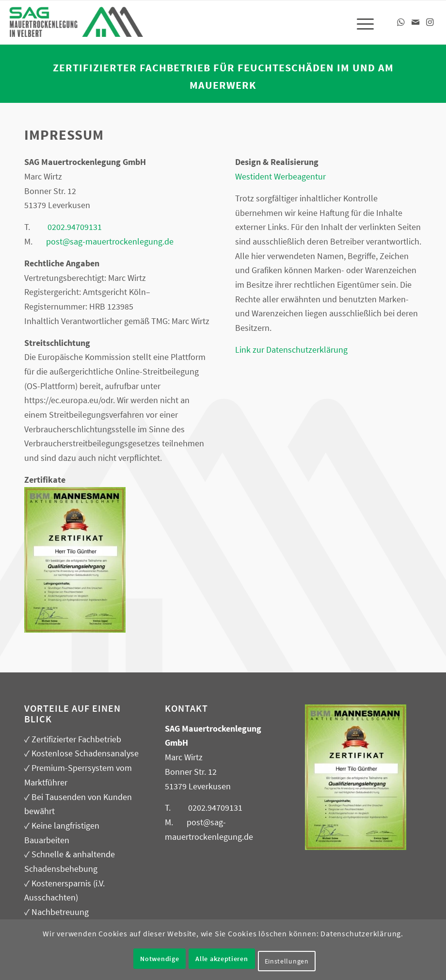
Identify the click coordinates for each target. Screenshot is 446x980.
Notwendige (159, 959)
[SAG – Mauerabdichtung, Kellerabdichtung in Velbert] (94, 22)
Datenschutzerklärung (361, 933)
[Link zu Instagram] (430, 22)
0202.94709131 (75, 227)
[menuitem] (360, 22)
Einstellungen (287, 961)
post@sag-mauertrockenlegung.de (110, 241)
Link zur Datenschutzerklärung (291, 350)
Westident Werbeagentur (280, 176)
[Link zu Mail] (415, 22)
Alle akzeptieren (222, 959)
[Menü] (360, 22)
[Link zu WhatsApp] (401, 22)
